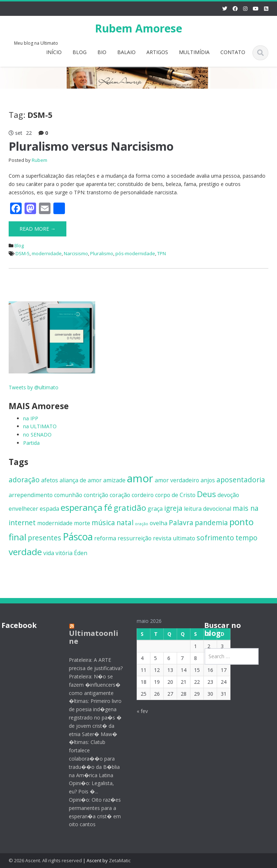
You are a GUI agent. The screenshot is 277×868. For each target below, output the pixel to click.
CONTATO (233, 52)
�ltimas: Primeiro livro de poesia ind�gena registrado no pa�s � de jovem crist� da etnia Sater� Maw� (91, 717)
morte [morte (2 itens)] (82, 523)
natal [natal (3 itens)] (125, 522)
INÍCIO (54, 52)
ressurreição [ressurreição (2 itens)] (135, 538)
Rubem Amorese (138, 28)
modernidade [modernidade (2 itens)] (55, 523)
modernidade (47, 253)
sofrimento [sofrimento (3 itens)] (215, 538)
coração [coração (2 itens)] (120, 495)
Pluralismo (102, 253)
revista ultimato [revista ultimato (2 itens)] (174, 538)
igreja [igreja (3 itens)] (173, 508)
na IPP (31, 418)
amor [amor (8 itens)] (140, 478)
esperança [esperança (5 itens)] (82, 507)
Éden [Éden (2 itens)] (81, 553)
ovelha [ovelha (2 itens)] (159, 523)
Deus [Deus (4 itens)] (206, 494)
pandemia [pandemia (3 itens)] (211, 522)
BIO (102, 52)
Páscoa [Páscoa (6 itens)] (78, 537)
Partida (31, 443)
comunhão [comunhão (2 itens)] (68, 495)
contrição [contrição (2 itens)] (96, 495)
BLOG (80, 52)
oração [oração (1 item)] (142, 524)
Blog (19, 245)
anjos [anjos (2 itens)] (208, 480)
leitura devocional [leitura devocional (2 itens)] (208, 509)
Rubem (39, 160)
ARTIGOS (157, 52)
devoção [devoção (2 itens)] (228, 495)
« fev (138, 711)
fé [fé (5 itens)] (108, 507)
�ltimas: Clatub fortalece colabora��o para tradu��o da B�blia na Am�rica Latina (90, 758)
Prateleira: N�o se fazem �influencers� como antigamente (91, 685)
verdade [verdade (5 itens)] (25, 552)
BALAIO (126, 52)
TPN (162, 253)
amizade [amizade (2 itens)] (114, 480)
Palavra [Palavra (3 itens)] (181, 522)
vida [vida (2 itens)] (49, 553)
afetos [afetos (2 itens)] (50, 480)
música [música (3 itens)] (103, 522)
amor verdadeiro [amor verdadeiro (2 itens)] (177, 480)
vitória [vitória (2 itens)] (64, 553)
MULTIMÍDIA (194, 52)
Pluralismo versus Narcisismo (91, 146)
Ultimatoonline (90, 637)
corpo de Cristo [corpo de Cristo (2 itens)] (175, 495)
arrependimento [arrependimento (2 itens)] (31, 495)
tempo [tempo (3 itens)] (247, 538)
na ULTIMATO (40, 426)
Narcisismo (76, 253)
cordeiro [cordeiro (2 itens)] (143, 495)
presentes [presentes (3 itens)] (45, 538)
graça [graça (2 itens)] (155, 509)
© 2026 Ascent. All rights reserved (45, 860)
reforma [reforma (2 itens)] (105, 538)
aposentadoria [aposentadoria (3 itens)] (241, 480)
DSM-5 (23, 253)
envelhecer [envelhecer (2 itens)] (23, 509)
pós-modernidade (135, 253)
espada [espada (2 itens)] (49, 509)
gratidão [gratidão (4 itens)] (130, 508)
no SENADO (37, 435)
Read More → (38, 229)
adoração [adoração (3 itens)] (24, 480)
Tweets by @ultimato (34, 387)
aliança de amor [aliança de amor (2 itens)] (81, 480)
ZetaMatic (120, 860)
